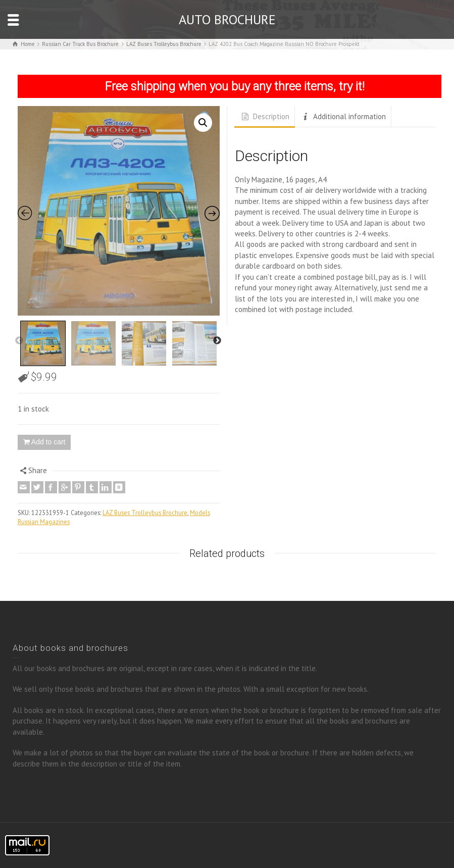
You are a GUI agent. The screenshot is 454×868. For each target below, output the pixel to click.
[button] (203, 123)
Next (217, 341)
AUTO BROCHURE (227, 19)
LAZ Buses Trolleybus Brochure (145, 513)
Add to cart (48, 442)
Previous (19, 341)
